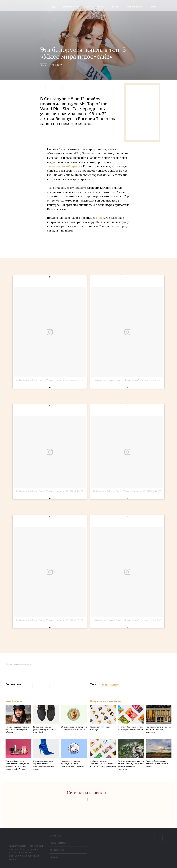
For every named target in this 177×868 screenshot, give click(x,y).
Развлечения (71, 7)
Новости (115, 7)
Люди (53, 7)
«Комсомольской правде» (65, 166)
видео (100, 218)
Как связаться (58, 850)
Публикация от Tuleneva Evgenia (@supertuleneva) (39, 380)
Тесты (153, 7)
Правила (55, 857)
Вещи (100, 7)
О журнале (56, 836)
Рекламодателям (60, 843)
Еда (87, 7)
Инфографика (134, 7)
